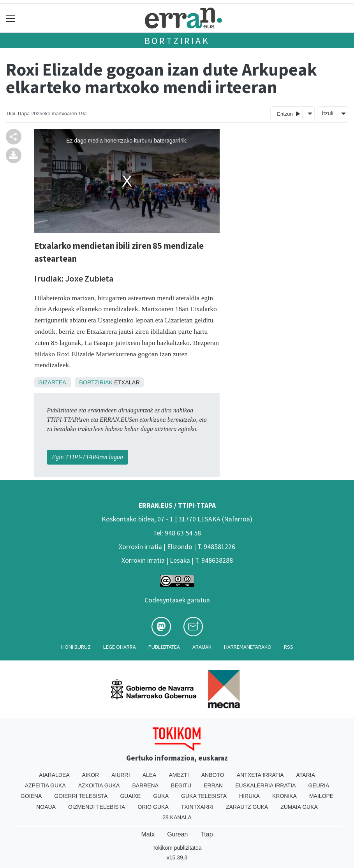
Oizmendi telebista (97, 807)
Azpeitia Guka (45, 785)
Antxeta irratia (260, 775)
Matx (148, 834)
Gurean (177, 834)
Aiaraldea (54, 775)
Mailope (321, 796)
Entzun (288, 114)
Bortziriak (177, 41)
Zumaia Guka (299, 807)
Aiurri (121, 775)
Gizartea (52, 382)
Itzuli (328, 113)
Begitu (181, 785)
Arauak (202, 647)
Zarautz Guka (247, 807)
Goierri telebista (81, 796)
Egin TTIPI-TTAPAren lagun (87, 457)
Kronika (284, 796)
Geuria (319, 785)
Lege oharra (120, 647)
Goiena (31, 796)
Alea (150, 775)
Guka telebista (204, 796)
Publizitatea (164, 647)
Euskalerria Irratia (265, 785)
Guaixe (130, 796)
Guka (161, 796)
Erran (213, 785)
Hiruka (249, 796)
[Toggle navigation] (11, 18)
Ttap (207, 834)
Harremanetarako (248, 647)
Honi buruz (76, 647)
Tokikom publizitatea (177, 848)
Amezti (179, 775)
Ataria (306, 775)
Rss (289, 647)
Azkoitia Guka (99, 785)
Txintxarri (197, 807)
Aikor (91, 775)
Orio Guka (153, 807)
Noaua (46, 807)
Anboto (213, 775)
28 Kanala (177, 817)
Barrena (145, 785)
